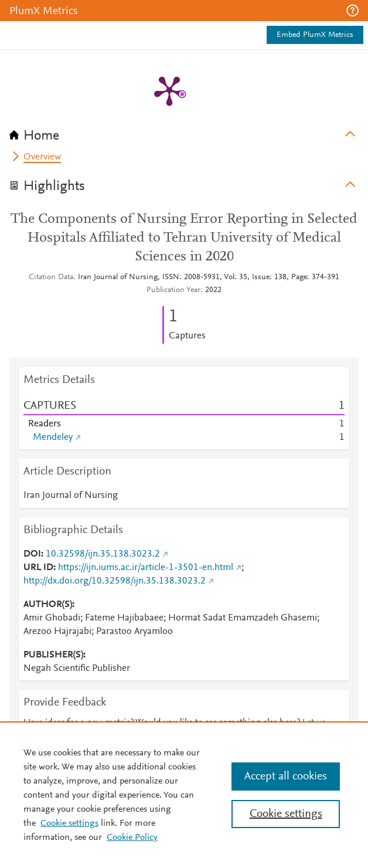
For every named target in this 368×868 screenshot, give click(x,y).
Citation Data (51, 277)
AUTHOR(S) (48, 605)
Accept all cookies (286, 777)
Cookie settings (69, 823)
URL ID (38, 568)
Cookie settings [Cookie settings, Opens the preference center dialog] (286, 814)
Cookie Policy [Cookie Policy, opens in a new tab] (132, 838)
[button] (352, 11)
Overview (42, 157)
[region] (184, 795)
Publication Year (173, 290)
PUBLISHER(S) (53, 655)
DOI (32, 554)
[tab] (184, 132)
